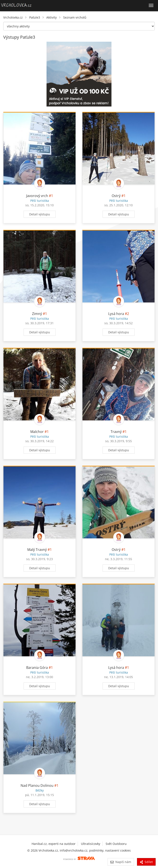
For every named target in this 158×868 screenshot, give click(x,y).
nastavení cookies (118, 850)
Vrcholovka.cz (13, 17)
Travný (116, 432)
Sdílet (146, 862)
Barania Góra (37, 668)
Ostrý (116, 196)
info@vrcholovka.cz (74, 850)
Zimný (37, 314)
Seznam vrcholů (75, 17)
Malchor (37, 432)
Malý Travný (37, 550)
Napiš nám (121, 862)
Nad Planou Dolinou (37, 785)
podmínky (96, 850)
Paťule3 (35, 17)
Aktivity (52, 17)
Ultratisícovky (91, 844)
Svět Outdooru (116, 844)
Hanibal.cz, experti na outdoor (54, 844)
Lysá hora (116, 314)
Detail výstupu (40, 214)
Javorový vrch (37, 196)
